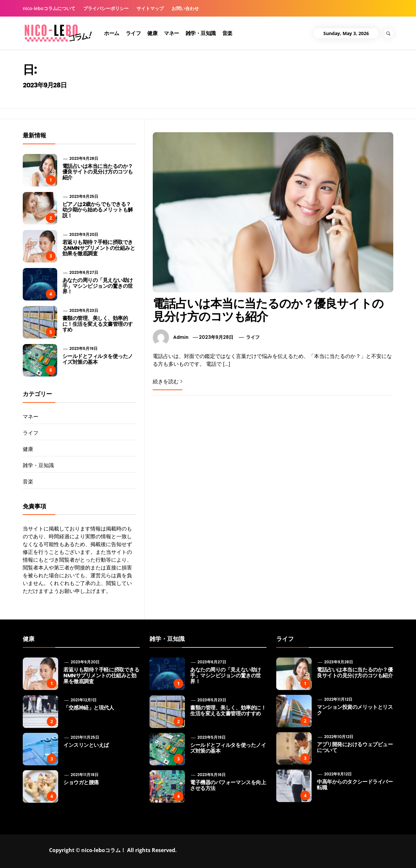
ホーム (112, 33)
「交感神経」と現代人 (89, 708)
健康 (152, 33)
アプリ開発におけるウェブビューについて (355, 747)
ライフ (133, 33)
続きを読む (168, 381)
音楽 (227, 33)
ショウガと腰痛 (81, 782)
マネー (171, 33)
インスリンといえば (86, 745)
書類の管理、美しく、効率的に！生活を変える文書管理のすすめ (98, 324)
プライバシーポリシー (106, 8)
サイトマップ (150, 8)
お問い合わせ (185, 8)
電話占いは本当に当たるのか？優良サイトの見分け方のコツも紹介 (268, 310)
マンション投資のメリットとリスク (355, 710)
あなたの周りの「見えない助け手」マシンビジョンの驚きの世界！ (98, 286)
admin (181, 337)
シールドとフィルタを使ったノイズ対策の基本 (98, 359)
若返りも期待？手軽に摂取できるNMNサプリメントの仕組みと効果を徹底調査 (99, 248)
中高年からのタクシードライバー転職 (355, 785)
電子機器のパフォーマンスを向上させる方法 (228, 785)
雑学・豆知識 (201, 33)
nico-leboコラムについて (49, 8)
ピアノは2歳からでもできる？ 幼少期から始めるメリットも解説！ (98, 210)
